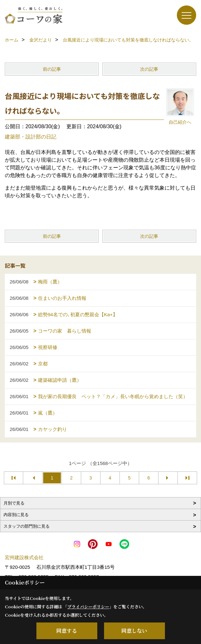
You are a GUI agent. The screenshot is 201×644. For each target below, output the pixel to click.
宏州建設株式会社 (24, 557)
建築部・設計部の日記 (31, 137)
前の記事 (52, 69)
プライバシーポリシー (88, 607)
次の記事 (149, 69)
